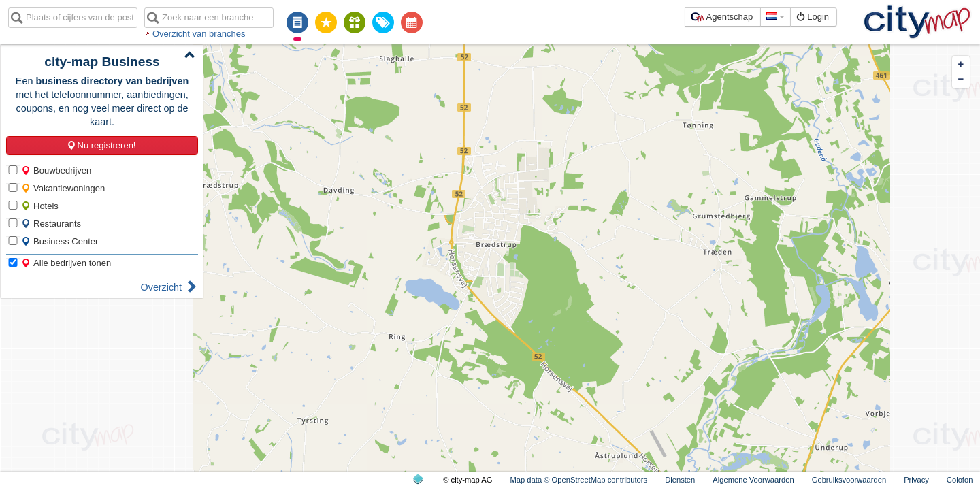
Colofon (960, 480)
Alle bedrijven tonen (66, 263)
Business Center (60, 241)
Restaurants (51, 224)
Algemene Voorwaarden (753, 480)
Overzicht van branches (199, 34)
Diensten (680, 480)
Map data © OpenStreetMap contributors (578, 480)
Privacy (916, 480)
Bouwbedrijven (56, 170)
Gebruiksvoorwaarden (849, 480)
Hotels (40, 206)
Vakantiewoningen (63, 188)
